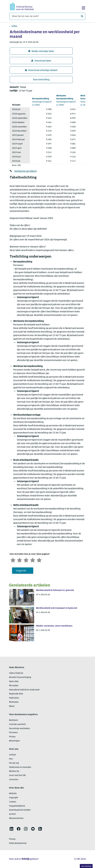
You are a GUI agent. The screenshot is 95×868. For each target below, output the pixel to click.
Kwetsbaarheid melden (20, 810)
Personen (13, 733)
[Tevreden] (33, 560)
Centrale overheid (17, 724)
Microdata (14, 686)
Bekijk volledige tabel (41, 51)
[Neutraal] (26, 560)
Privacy (12, 737)
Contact (13, 755)
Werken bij (14, 771)
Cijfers (14, 26)
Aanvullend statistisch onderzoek (24, 690)
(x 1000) (42, 102)
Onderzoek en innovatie (20, 767)
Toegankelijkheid (17, 806)
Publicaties (14, 698)
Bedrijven (14, 720)
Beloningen (14, 741)
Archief (12, 814)
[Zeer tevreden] (39, 560)
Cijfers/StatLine (16, 673)
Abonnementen (16, 818)
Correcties (14, 780)
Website (13, 794)
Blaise (12, 706)
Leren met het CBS (17, 775)
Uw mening (86, 866)
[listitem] (11, 829)
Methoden (14, 702)
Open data (14, 682)
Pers (11, 759)
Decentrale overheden (19, 729)
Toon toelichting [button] (41, 80)
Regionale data (16, 694)
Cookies (13, 802)
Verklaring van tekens (25, 171)
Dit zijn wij (14, 763)
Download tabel (41, 61)
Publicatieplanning (18, 843)
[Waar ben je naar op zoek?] (47, 16)
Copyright (14, 798)
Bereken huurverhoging (20, 677)
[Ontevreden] (20, 560)
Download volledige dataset (41, 70)
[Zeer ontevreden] (13, 560)
